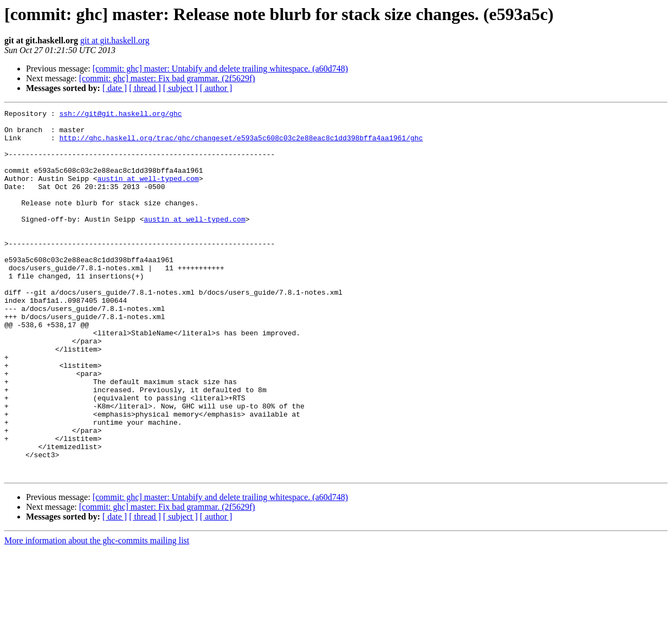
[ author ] (216, 88)
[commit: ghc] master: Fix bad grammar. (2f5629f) (167, 78)
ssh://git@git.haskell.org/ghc (120, 115)
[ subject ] (180, 88)
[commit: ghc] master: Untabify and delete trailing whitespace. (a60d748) (220, 69)
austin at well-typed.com (148, 193)
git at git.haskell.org (115, 40)
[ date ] (115, 88)
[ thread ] (145, 88)
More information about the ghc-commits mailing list (97, 614)
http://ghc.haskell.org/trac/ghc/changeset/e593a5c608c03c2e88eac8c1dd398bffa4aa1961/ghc (241, 144)
